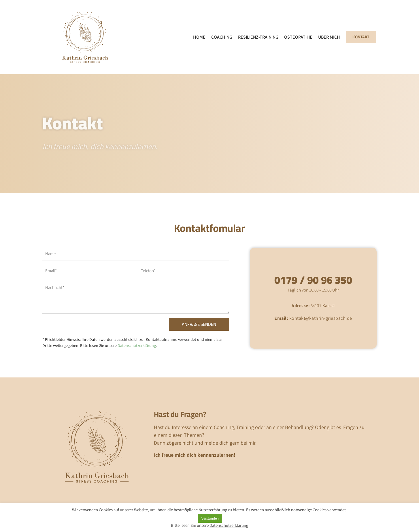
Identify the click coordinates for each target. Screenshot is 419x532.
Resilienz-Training (257, 37)
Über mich (328, 37)
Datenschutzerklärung (137, 345)
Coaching (220, 37)
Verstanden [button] (210, 518)
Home (198, 37)
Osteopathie (297, 37)
